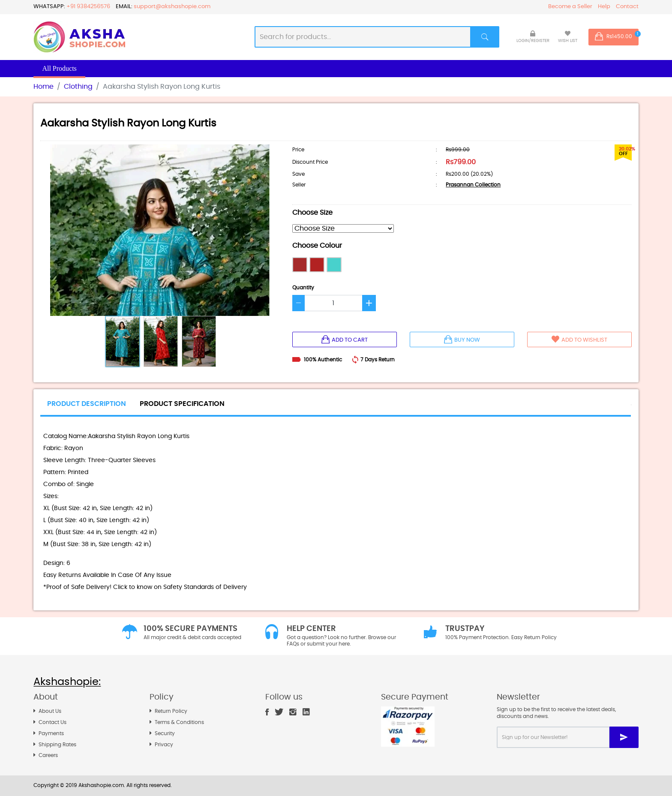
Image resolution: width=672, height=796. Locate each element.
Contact (627, 7)
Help (604, 7)
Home (43, 87)
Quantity (303, 288)
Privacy (164, 745)
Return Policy (171, 711)
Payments (51, 733)
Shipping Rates (57, 745)
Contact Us (52, 722)
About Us (50, 711)
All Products (59, 68)
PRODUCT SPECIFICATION (182, 404)
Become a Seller (570, 7)
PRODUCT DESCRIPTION (87, 404)
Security (165, 733)
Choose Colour (317, 246)
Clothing (78, 87)
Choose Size (312, 213)
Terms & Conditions (179, 722)
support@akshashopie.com (172, 7)
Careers (48, 755)
